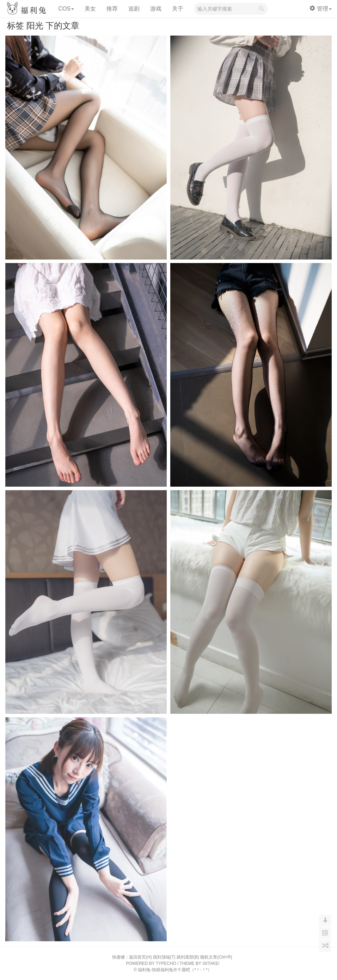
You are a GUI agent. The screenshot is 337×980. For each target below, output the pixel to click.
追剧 (134, 9)
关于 (178, 9)
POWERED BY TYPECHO (151, 963)
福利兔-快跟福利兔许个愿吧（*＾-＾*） (175, 970)
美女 (90, 9)
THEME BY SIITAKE (199, 963)
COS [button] (66, 9)
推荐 (112, 9)
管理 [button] (321, 9)
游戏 (156, 9)
